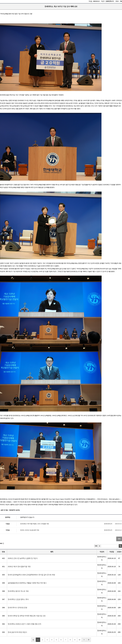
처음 (33, 640)
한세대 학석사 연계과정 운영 (19, 608)
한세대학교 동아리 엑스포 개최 (19, 592)
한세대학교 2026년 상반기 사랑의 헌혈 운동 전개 (25, 624)
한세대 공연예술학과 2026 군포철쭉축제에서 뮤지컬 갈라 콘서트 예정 (32, 575)
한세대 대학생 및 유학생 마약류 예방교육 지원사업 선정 (28, 616)
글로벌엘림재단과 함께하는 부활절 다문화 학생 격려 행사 (28, 583)
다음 (84, 640)
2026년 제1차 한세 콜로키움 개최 (20, 567)
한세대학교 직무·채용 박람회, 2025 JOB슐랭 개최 (35, 524)
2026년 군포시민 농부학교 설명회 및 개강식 (24, 559)
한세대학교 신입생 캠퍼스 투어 (19, 600)
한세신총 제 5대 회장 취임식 (18, 633)
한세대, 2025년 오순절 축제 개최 (30, 530)
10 (79, 640)
